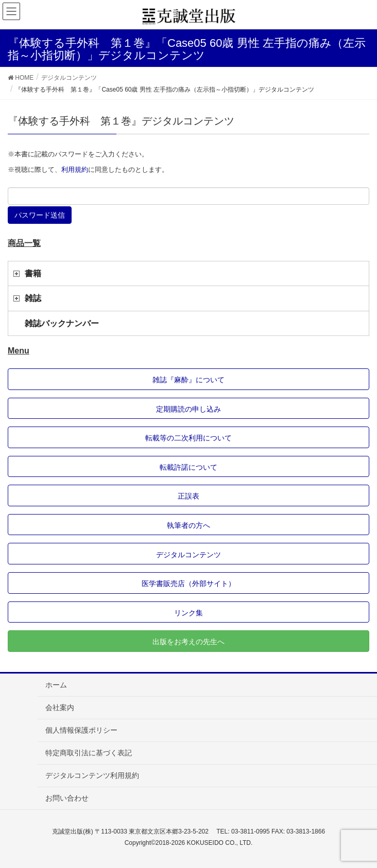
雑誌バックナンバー (62, 323)
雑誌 (33, 298)
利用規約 (75, 170)
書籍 (33, 273)
